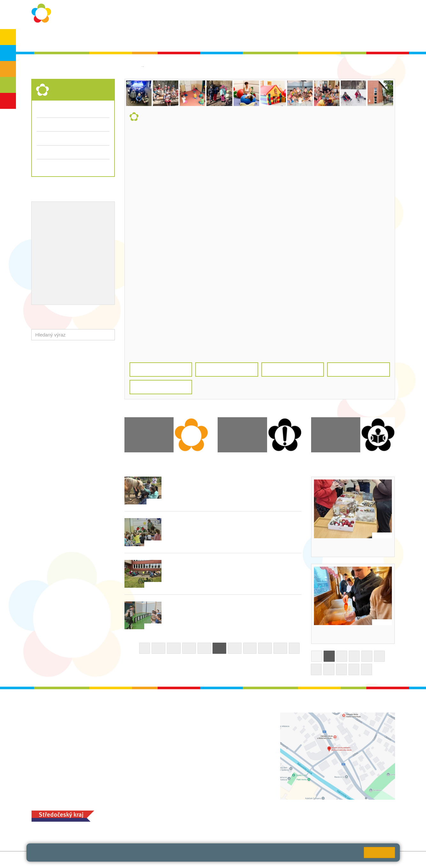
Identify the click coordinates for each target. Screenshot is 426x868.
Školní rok (180, 39)
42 (265, 648)
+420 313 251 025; (176, 822)
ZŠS (8, 69)
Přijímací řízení (73, 152)
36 (174, 648)
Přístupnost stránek (175, 860)
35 (158, 648)
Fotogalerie (49, 138)
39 (219, 648)
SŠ (8, 85)
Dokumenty (240, 39)
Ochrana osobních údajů (134, 39)
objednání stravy (214, 822)
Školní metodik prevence (65, 222)
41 (250, 648)
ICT (59, 232)
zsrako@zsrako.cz (191, 765)
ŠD (8, 101)
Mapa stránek (115, 860)
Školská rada (376, 39)
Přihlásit (142, 860)
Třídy (42, 124)
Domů (131, 66)
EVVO (44, 232)
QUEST (298, 39)
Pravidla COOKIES (220, 860)
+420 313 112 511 (184, 723)
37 (189, 648)
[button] (109, 335)
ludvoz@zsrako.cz (191, 730)
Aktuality (209, 39)
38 (204, 648)
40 (235, 648)
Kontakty (271, 39)
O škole (90, 39)
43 (280, 648)
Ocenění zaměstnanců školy (69, 253)
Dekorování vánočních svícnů (352, 547)
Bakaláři (325, 39)
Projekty (77, 232)
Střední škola (163, 66)
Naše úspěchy (53, 243)
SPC (348, 39)
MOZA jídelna (171, 812)
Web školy (384, 860)
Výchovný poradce (58, 212)
